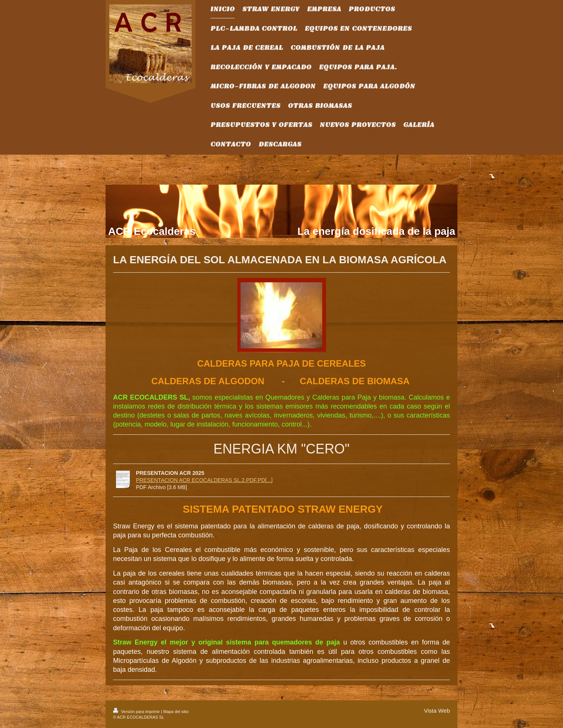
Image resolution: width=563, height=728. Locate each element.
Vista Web (437, 711)
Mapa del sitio (176, 712)
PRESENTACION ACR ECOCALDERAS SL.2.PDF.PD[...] (204, 480)
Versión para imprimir (137, 712)
